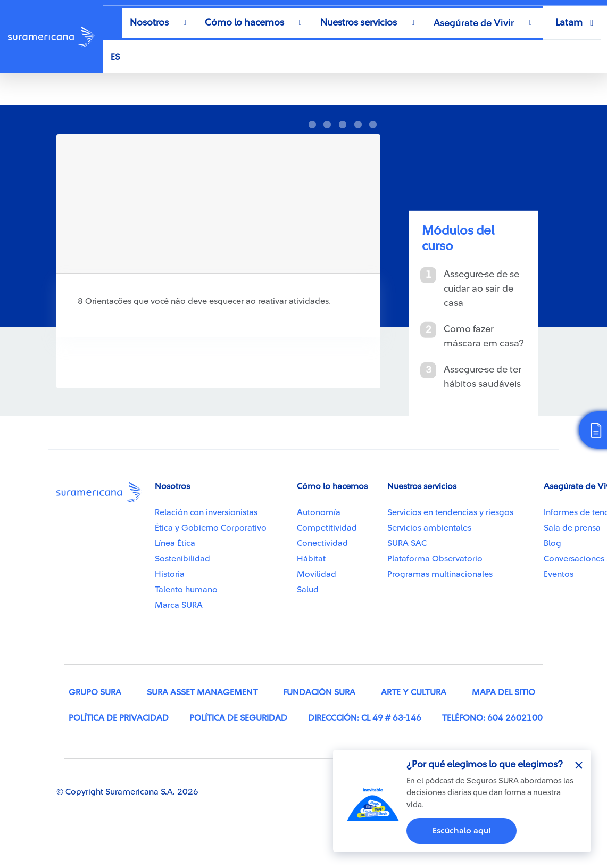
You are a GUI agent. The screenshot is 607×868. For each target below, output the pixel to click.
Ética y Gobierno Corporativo (211, 528)
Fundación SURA (319, 692)
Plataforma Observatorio (435, 559)
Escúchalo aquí (462, 831)
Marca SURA (179, 605)
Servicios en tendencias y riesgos (450, 512)
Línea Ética (175, 543)
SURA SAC (407, 543)
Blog (552, 543)
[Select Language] (342, 57)
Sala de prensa (572, 528)
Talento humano (186, 590)
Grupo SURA (95, 692)
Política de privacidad (119, 718)
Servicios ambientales (429, 528)
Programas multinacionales (440, 574)
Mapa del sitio (504, 692)
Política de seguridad (238, 718)
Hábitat (311, 559)
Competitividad (327, 528)
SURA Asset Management (202, 692)
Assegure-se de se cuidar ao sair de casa (481, 288)
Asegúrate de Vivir (474, 23)
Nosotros (149, 22)
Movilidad (317, 574)
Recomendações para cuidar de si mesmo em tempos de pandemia (177, 89)
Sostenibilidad (182, 559)
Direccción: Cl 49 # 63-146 (365, 718)
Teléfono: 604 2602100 (492, 718)
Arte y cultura (414, 692)
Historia (170, 574)
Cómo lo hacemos (244, 22)
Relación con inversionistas (206, 512)
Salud (308, 590)
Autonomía (319, 512)
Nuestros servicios (359, 22)
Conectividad (322, 543)
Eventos (559, 574)
